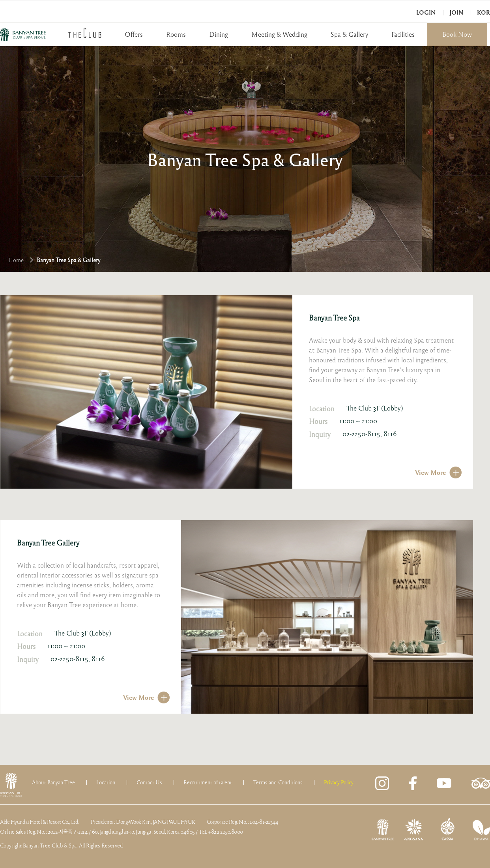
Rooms (176, 34)
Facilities (403, 34)
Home (16, 260)
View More (430, 472)
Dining (219, 34)
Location (106, 782)
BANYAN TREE (23, 35)
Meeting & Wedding (279, 34)
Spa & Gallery (349, 34)
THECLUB (85, 33)
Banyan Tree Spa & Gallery (68, 260)
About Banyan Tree (53, 782)
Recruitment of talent (208, 782)
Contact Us (149, 782)
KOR (483, 12)
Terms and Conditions (278, 782)
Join (456, 12)
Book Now (457, 34)
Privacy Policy (339, 782)
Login (426, 12)
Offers (134, 34)
